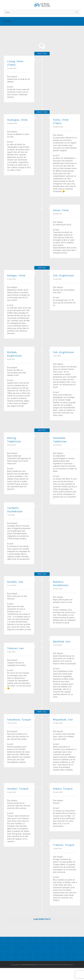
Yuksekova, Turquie (19, 720)
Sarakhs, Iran (15, 582)
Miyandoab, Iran (63, 720)
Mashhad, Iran (62, 641)
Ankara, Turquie (63, 789)
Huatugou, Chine (17, 120)
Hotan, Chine (61, 210)
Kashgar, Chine (16, 275)
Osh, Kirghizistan (64, 275)
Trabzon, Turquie (64, 845)
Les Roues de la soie (29, 965)
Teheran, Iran (15, 648)
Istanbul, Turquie (18, 789)
